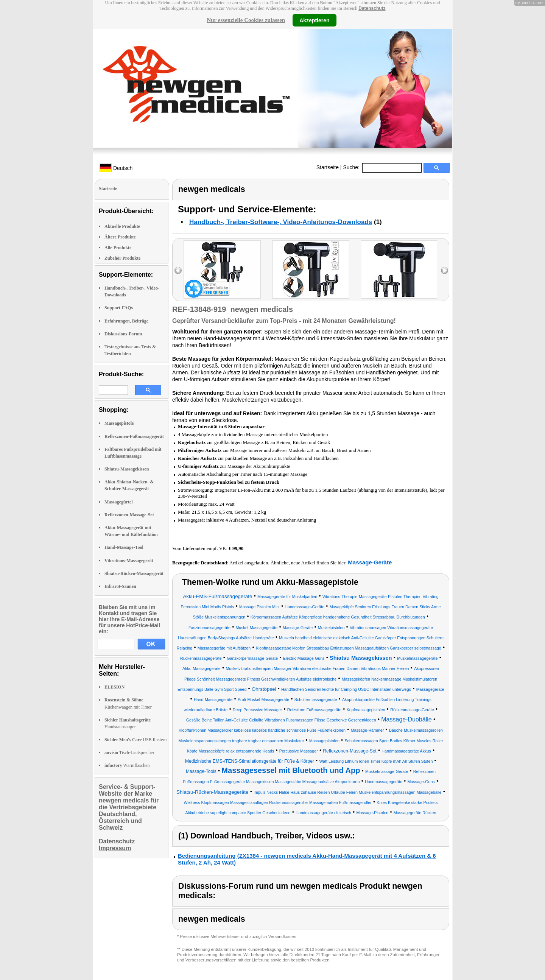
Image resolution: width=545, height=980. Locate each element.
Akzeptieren (314, 20)
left (178, 270)
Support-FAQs (119, 308)
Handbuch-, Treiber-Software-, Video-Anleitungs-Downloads (281, 222)
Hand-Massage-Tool (124, 547)
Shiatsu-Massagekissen (127, 469)
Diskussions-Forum (123, 334)
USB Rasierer (136, 740)
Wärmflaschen (127, 765)
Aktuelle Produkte (122, 226)
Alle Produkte (118, 248)
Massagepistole (119, 423)
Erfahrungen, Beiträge (126, 321)
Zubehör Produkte (122, 258)
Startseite (328, 167)
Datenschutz (372, 8)
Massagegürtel (119, 502)
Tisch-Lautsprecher (129, 753)
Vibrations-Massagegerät (129, 561)
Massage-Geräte (370, 562)
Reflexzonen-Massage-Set (129, 515)
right (445, 270)
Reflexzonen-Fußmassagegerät (134, 436)
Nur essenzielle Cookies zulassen (246, 20)
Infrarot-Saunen (120, 586)
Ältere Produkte (120, 237)
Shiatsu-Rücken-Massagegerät (134, 573)
